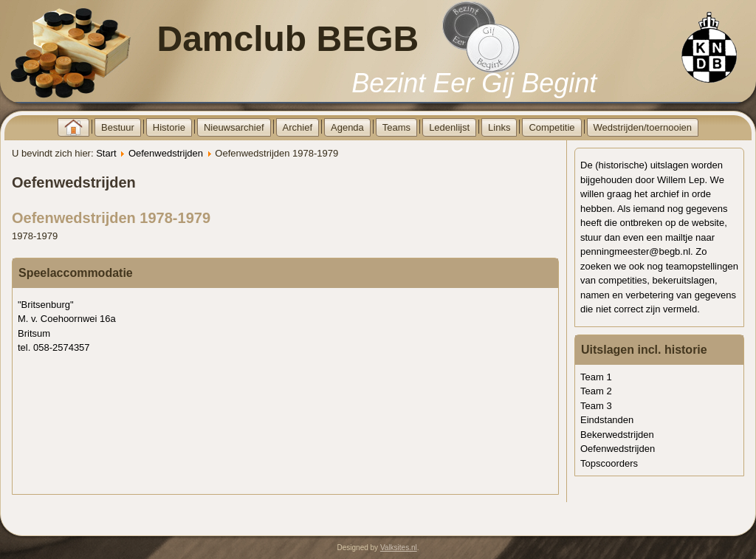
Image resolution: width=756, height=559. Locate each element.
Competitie (551, 127)
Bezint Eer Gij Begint (474, 83)
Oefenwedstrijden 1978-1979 (111, 218)
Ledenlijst (449, 127)
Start (106, 153)
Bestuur (118, 127)
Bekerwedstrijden (617, 435)
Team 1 (596, 377)
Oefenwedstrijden (166, 153)
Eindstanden (607, 420)
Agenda (347, 127)
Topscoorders (609, 463)
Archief (298, 127)
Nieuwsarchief (234, 127)
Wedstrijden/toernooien (643, 127)
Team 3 (596, 406)
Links (499, 127)
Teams (396, 127)
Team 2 (596, 391)
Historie (169, 127)
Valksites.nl (399, 548)
